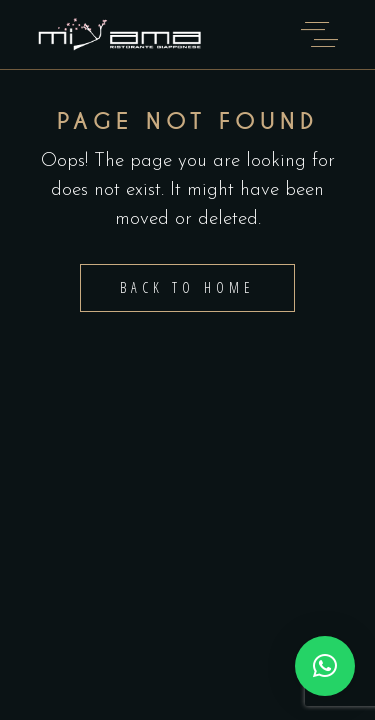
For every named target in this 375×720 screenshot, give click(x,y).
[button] (325, 666)
